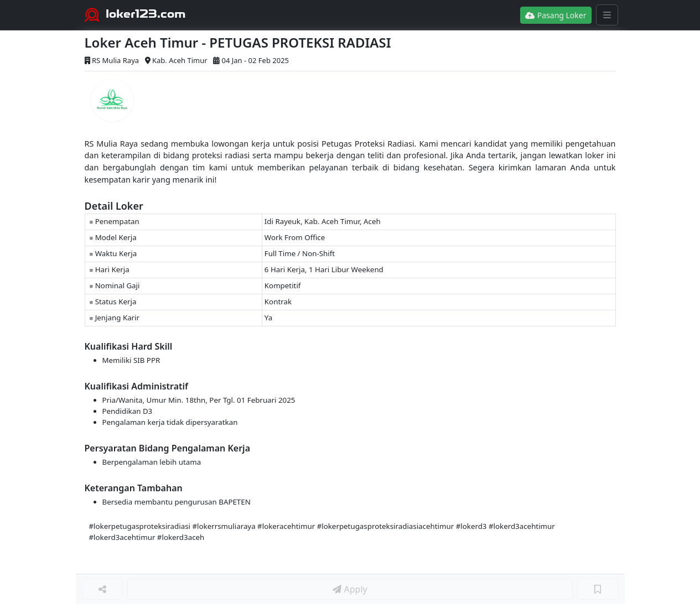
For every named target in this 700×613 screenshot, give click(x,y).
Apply (350, 589)
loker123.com (146, 14)
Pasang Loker (556, 15)
